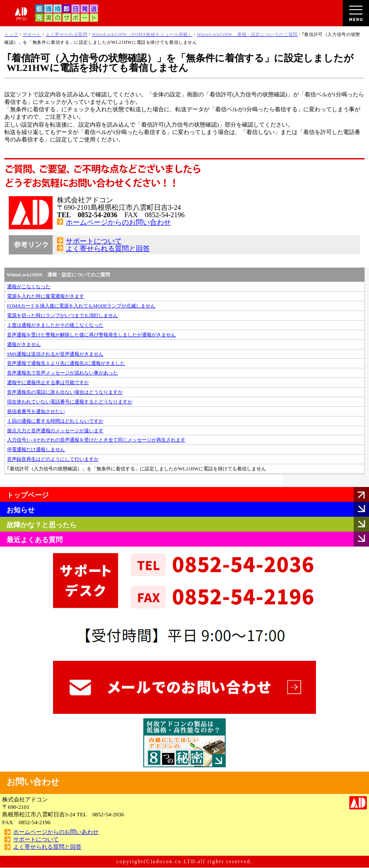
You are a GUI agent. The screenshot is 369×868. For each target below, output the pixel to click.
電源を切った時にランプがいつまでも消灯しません (62, 315)
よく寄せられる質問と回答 (108, 249)
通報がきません (24, 344)
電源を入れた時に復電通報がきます (46, 296)
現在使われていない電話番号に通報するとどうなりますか (70, 402)
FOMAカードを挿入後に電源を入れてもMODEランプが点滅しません (81, 306)
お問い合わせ (33, 782)
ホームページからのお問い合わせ (118, 222)
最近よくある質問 (35, 540)
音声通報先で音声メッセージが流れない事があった (62, 373)
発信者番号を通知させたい (36, 411)
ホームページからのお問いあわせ (56, 832)
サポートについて (94, 241)
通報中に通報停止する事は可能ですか (48, 382)
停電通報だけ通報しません (36, 449)
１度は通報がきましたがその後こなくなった (55, 325)
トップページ (28, 495)
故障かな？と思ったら (42, 525)
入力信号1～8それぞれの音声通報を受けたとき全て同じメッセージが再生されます (96, 440)
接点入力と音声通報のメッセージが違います (55, 430)
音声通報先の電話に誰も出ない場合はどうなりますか (65, 392)
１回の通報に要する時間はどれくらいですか (55, 421)
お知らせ (21, 510)
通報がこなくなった (29, 286)
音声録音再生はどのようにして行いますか (53, 459)
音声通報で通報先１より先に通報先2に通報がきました (66, 363)
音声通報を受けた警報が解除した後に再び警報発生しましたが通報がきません (91, 335)
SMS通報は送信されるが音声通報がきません (55, 354)
